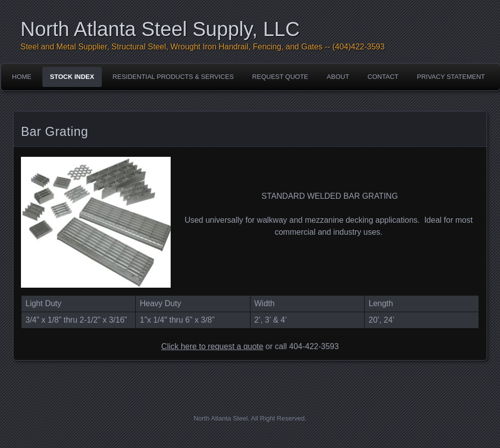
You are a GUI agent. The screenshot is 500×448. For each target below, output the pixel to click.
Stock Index (72, 77)
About (338, 77)
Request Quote (280, 77)
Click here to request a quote (212, 346)
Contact (383, 77)
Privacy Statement (451, 77)
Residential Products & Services (173, 77)
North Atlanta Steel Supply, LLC (160, 29)
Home (22, 77)
